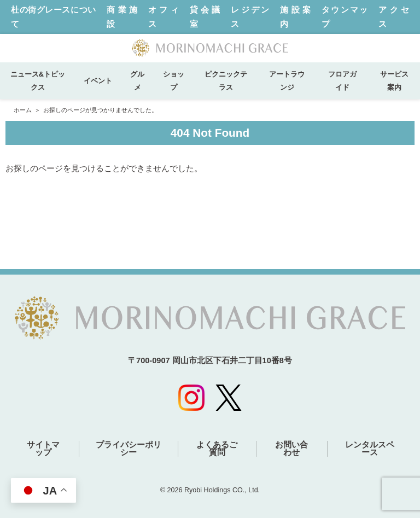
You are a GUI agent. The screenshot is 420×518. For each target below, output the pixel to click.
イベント (101, 81)
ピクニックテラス (226, 81)
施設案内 (295, 17)
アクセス (394, 17)
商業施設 (122, 17)
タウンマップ (345, 17)
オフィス (164, 17)
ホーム (23, 110)
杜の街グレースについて (53, 17)
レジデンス (250, 17)
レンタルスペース (370, 449)
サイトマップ (43, 449)
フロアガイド (342, 81)
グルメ (137, 81)
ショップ (174, 81)
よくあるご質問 (217, 449)
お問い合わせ (291, 449)
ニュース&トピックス (38, 81)
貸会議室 (205, 17)
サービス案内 (394, 81)
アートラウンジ (287, 81)
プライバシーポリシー (129, 449)
